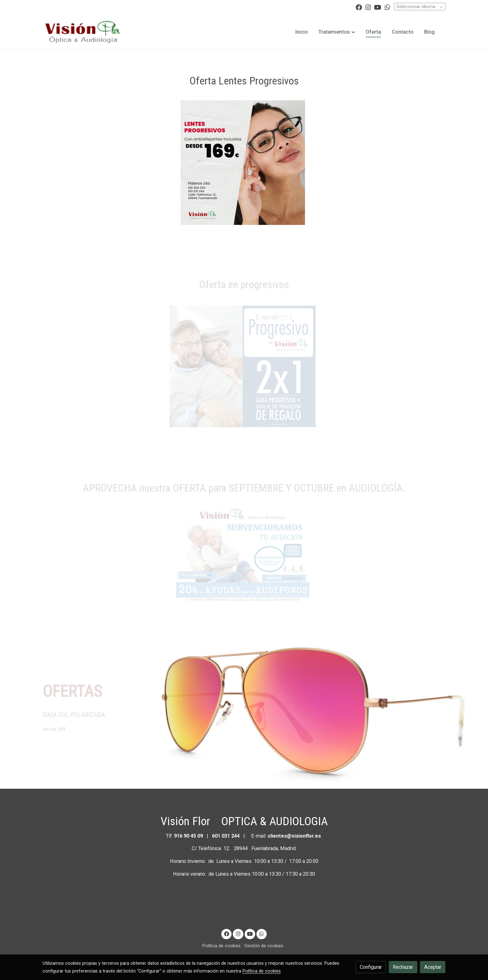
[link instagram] (368, 7)
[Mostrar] (243, 163)
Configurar (371, 967)
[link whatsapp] (387, 7)
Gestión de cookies (264, 946)
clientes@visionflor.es (294, 836)
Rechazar (403, 967)
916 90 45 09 (189, 836)
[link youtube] (378, 7)
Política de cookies (221, 946)
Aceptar (433, 967)
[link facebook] (359, 7)
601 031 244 (226, 836)
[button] (337, 32)
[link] (82, 32)
